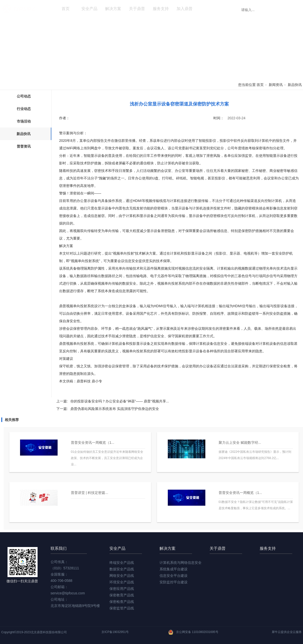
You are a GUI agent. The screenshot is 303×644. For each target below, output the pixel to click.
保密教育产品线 (122, 595)
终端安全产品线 (122, 563)
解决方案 (113, 9)
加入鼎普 (185, 9)
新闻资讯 (208, 9)
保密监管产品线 (122, 608)
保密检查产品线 (122, 602)
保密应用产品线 (122, 589)
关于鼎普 (137, 9)
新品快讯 (295, 85)
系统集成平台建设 (174, 569)
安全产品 (89, 9)
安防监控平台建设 (174, 582)
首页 (66, 9)
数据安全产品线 (122, 569)
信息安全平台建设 (174, 576)
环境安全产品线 (122, 582)
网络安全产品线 (122, 576)
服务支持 (161, 9)
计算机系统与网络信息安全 (181, 563)
